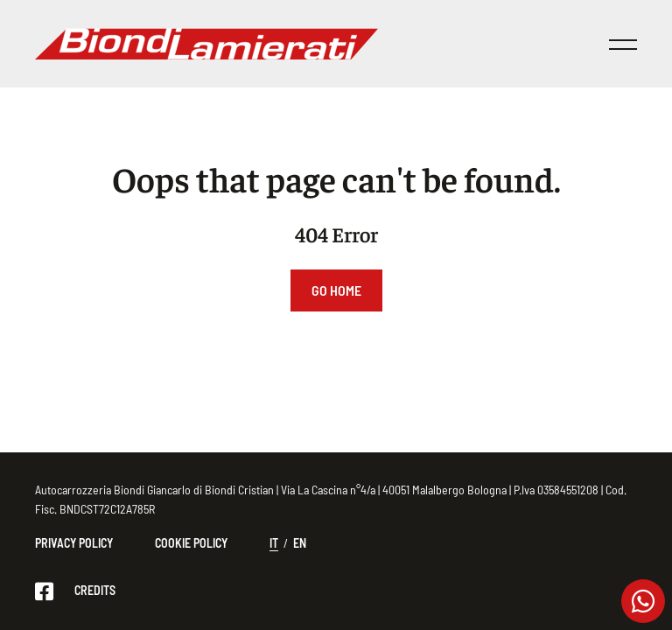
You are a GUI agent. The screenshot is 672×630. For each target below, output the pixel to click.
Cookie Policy (191, 543)
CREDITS (95, 590)
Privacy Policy (74, 543)
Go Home (336, 290)
